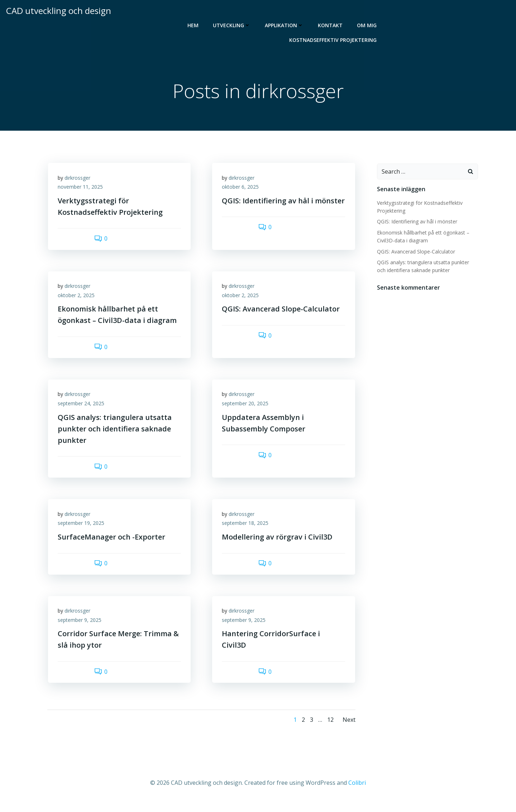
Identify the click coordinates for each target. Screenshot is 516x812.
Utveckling (232, 24)
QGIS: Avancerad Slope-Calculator (416, 252)
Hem (194, 24)
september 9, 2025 (81, 627)
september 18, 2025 (246, 529)
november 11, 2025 (81, 188)
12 (330, 728)
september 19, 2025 (82, 529)
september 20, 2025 (246, 408)
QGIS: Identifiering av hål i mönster (417, 222)
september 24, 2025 (82, 408)
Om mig (367, 24)
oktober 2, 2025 (77, 298)
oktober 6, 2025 (241, 188)
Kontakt (331, 24)
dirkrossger (78, 179)
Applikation (285, 24)
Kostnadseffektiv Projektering (334, 39)
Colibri (357, 791)
